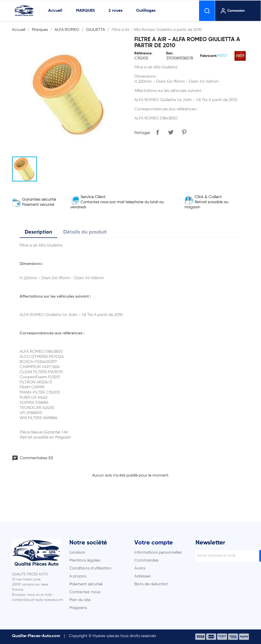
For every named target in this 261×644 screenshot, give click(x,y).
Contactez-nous (85, 592)
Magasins (78, 608)
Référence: (143, 53)
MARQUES (85, 11)
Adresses (142, 576)
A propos (78, 576)
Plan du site (80, 600)
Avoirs (140, 568)
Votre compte (154, 543)
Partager (158, 132)
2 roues (115, 11)
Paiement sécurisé (86, 584)
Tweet (171, 132)
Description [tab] (38, 232)
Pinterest (184, 132)
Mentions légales (85, 561)
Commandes (146, 561)
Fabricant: (209, 56)
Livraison (77, 553)
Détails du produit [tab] (85, 232)
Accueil (55, 11)
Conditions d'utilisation (90, 568)
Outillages (146, 11)
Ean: (170, 53)
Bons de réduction (151, 584)
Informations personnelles (158, 553)
